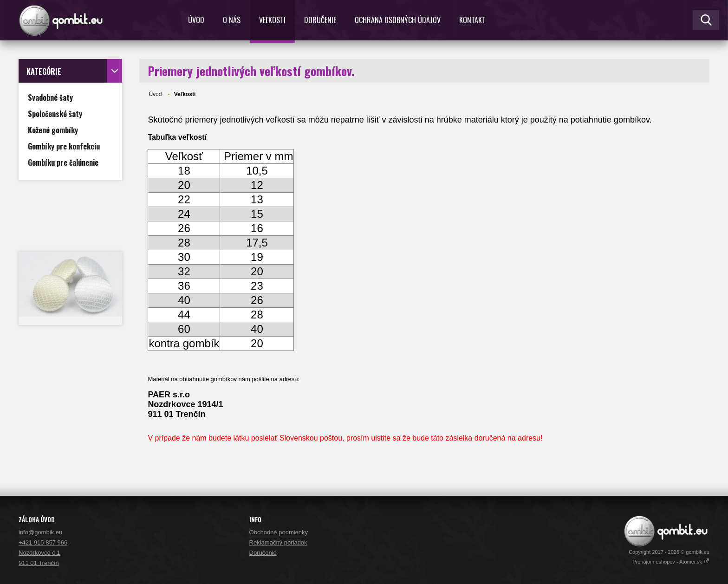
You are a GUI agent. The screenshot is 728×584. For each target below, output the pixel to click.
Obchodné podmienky (279, 532)
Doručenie (320, 20)
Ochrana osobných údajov (398, 20)
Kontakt (472, 20)
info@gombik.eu (40, 532)
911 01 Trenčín (39, 563)
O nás (232, 20)
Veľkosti (272, 20)
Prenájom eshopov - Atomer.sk (671, 562)
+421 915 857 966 (43, 542)
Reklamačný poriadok (278, 542)
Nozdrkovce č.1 (39, 553)
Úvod (196, 20)
